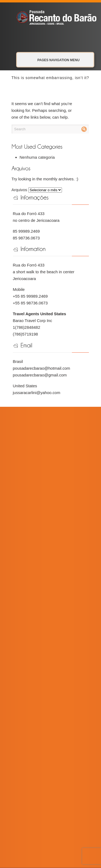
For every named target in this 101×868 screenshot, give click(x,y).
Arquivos (19, 190)
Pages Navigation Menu (53, 60)
